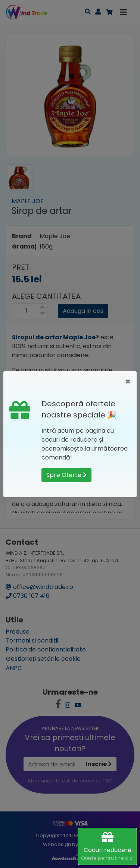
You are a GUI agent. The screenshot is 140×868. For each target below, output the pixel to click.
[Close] (128, 382)
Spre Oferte (66, 475)
